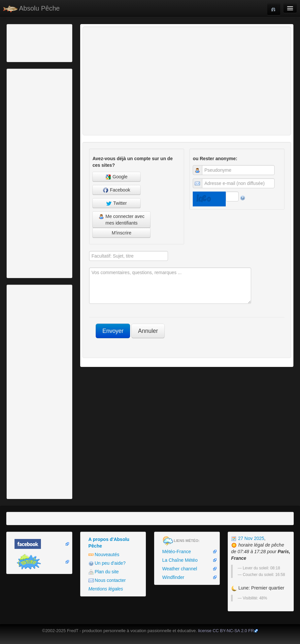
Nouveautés (104, 555)
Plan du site (104, 572)
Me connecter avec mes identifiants (122, 220)
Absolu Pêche (32, 8)
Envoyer (113, 331)
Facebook (117, 190)
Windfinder (173, 577)
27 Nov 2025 (248, 538)
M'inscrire (122, 233)
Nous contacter (107, 580)
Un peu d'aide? (107, 563)
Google (117, 177)
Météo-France (177, 552)
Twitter (117, 203)
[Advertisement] (45, 42)
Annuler (148, 331)
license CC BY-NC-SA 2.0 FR (226, 631)
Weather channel (180, 569)
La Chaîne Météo (180, 560)
